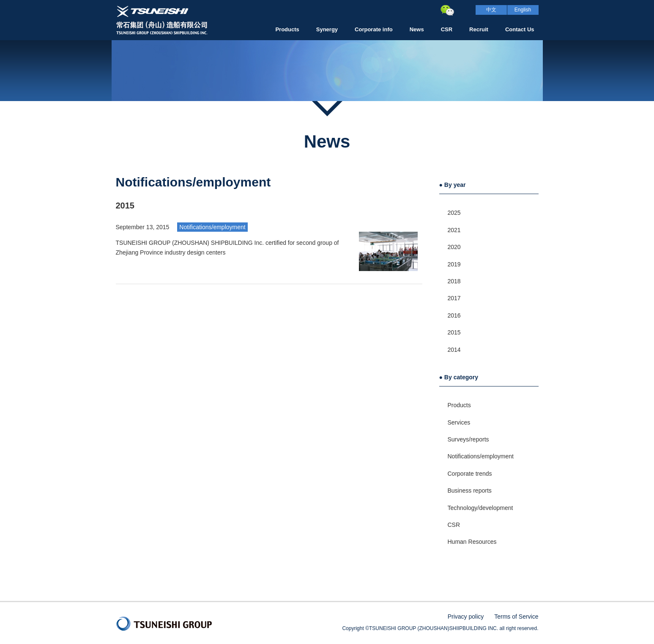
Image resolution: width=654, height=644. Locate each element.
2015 (454, 332)
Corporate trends (470, 474)
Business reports (470, 491)
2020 (454, 247)
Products (459, 405)
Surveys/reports (468, 439)
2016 (454, 315)
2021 (454, 230)
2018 (454, 281)
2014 (454, 350)
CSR (454, 525)
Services (459, 422)
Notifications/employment (212, 227)
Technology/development (480, 508)
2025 (454, 213)
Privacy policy (466, 617)
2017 (454, 298)
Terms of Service (516, 617)
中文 (491, 10)
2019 (454, 264)
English (523, 10)
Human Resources (472, 542)
